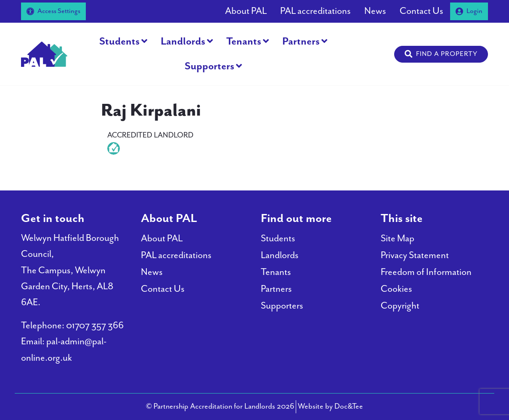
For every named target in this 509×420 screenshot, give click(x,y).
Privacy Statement (415, 255)
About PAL (246, 11)
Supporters (209, 66)
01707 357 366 (95, 326)
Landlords (183, 42)
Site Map (398, 239)
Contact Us (422, 11)
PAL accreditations (315, 11)
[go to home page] (44, 53)
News (375, 11)
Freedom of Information (426, 272)
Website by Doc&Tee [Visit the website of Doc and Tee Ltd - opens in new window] (330, 405)
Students (119, 42)
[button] (441, 54)
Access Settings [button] (53, 11)
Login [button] (469, 11)
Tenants (244, 42)
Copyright (400, 306)
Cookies (396, 289)
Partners (301, 42)
